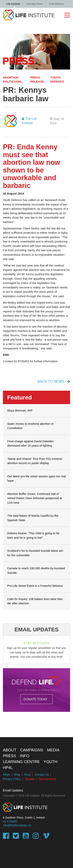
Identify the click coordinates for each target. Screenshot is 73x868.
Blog (17, 774)
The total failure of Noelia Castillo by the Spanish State (33, 518)
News (7, 774)
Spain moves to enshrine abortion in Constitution (30, 426)
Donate (30, 779)
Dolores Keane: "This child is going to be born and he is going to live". (33, 535)
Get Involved (47, 779)
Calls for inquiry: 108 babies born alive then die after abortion (35, 601)
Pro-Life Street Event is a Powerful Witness (35, 586)
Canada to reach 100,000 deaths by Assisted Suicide (36, 570)
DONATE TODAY (36, 699)
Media (53, 750)
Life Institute (13, 4)
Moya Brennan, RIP (20, 410)
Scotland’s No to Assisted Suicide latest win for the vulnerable (35, 553)
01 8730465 (10, 821)
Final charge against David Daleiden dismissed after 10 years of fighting (30, 443)
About (10, 750)
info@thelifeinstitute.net (17, 825)
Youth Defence (56, 4)
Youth (50, 762)
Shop (27, 774)
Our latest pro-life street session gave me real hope (36, 479)
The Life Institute (29, 121)
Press (10, 756)
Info (25, 756)
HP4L (8, 768)
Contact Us (42, 774)
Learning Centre (34, 4)
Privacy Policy (12, 779)
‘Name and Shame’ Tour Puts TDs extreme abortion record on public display (35, 461)
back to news (54, 382)
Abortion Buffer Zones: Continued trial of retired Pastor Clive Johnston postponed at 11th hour (35, 498)
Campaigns (32, 750)
